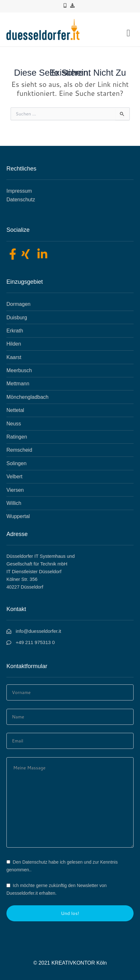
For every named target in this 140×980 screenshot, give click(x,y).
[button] (128, 33)
